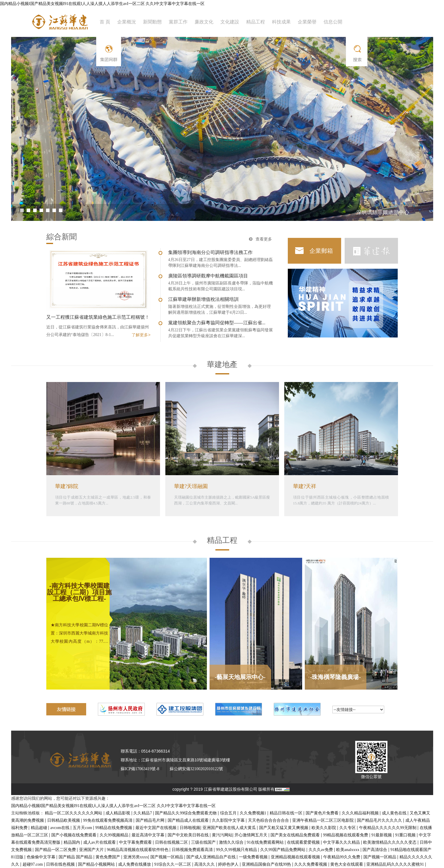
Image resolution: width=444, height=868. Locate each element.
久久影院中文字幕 (229, 820)
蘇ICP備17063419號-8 (140, 769)
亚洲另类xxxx (136, 857)
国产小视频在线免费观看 (74, 835)
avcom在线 (61, 828)
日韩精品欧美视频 (64, 820)
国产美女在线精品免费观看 (296, 835)
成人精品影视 (118, 813)
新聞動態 (152, 22)
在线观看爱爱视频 (304, 842)
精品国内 (72, 842)
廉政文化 (204, 22)
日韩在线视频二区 (172, 842)
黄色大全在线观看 (347, 864)
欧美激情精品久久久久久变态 (390, 842)
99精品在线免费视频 (114, 828)
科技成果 (281, 22)
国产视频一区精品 (167, 857)
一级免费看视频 (254, 857)
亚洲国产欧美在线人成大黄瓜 (230, 828)
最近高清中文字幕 (149, 835)
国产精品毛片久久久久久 (380, 820)
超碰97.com (33, 864)
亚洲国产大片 (92, 850)
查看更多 (264, 239)
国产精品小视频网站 (97, 864)
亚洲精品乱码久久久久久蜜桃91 (396, 864)
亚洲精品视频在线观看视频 (296, 857)
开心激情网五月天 (251, 835)
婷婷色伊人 (229, 864)
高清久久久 (205, 864)
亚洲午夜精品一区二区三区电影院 (324, 820)
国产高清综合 (375, 850)
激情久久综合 (232, 842)
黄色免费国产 (108, 857)
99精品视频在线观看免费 (346, 835)
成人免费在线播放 (135, 864)
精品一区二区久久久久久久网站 (74, 813)
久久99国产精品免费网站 (283, 850)
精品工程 (256, 22)
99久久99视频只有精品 (237, 850)
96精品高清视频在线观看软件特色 (138, 850)
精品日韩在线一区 (287, 813)
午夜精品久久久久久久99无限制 (388, 828)
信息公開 (333, 22)
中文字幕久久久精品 (342, 842)
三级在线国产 (204, 842)
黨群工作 (178, 22)
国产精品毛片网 (151, 820)
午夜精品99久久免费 (342, 857)
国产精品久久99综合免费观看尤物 (186, 813)
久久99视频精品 (115, 835)
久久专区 (348, 828)
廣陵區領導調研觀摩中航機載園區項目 (208, 276)
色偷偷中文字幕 (42, 857)
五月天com (83, 828)
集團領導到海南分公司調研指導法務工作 (210, 252)
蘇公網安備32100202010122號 (196, 769)
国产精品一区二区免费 (56, 850)
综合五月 (229, 813)
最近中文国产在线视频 (156, 828)
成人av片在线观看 (100, 842)
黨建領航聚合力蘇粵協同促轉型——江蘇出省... (217, 323)
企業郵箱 (321, 251)
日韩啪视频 (190, 828)
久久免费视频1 (254, 813)
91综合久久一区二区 (173, 864)
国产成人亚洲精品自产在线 (212, 857)
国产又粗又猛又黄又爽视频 (284, 828)
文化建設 (230, 22)
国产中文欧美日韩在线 (189, 835)
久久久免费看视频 (311, 864)
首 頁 (105, 22)
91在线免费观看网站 (266, 842)
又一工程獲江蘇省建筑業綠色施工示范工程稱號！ (98, 317)
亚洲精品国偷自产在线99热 (267, 864)
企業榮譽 (307, 22)
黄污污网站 (222, 835)
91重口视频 (406, 835)
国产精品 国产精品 (76, 857)
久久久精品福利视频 (361, 813)
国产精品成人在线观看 (189, 820)
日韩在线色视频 (61, 864)
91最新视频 (382, 835)
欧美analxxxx (348, 850)
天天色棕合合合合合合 (269, 820)
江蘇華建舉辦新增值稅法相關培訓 (203, 299)
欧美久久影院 (324, 828)
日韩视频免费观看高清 (193, 850)
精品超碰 (40, 828)
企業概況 (127, 22)
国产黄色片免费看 (323, 813)
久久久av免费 (321, 850)
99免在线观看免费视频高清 (108, 820)
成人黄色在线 (395, 813)
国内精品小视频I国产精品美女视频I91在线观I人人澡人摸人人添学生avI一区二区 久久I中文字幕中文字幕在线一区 (102, 4)
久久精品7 (143, 813)
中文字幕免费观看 (136, 842)
